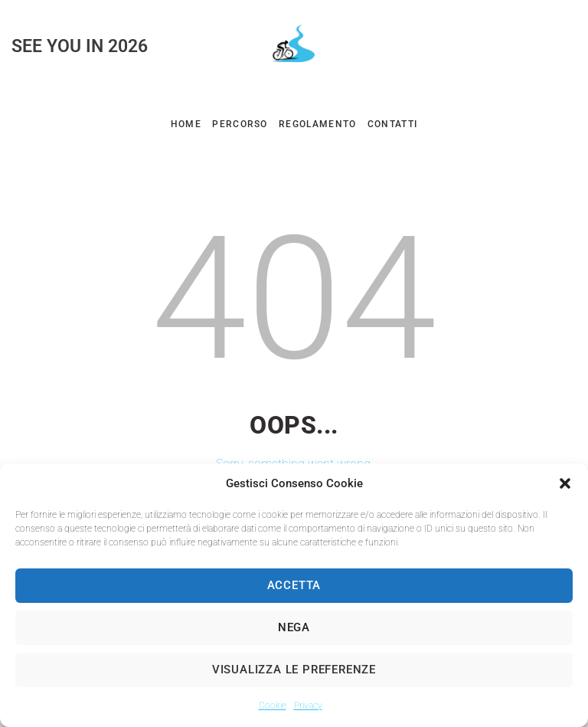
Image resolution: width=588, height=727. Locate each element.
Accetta (294, 585)
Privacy (308, 706)
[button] (565, 483)
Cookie (273, 706)
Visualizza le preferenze (294, 670)
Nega (294, 627)
